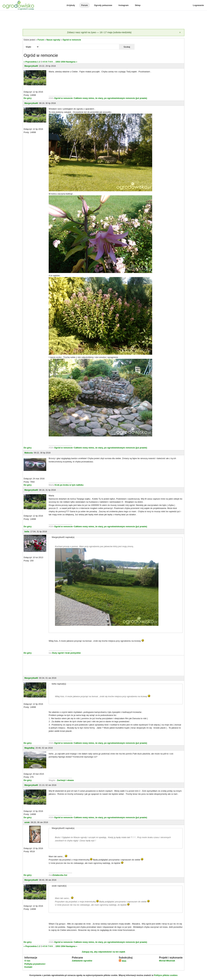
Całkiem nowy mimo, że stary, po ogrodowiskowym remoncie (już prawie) (111, 98)
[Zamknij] (180, 33)
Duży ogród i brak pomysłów (66, 653)
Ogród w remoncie (72, 40)
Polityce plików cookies (166, 975)
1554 (63, 62)
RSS (122, 961)
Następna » (72, 62)
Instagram (124, 5)
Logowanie (198, 5)
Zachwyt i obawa (65, 780)
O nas (27, 961)
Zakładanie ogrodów (82, 961)
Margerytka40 (31, 66)
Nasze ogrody (53, 40)
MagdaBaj (29, 748)
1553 (58, 62)
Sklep (138, 5)
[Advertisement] (103, 20)
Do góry (28, 98)
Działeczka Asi (60, 875)
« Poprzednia (30, 62)
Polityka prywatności (35, 964)
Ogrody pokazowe (103, 5)
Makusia (29, 453)
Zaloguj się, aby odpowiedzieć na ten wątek (103, 952)
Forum (84, 5)
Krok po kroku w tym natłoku (69, 485)
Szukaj (127, 47)
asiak (27, 822)
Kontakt (28, 967)
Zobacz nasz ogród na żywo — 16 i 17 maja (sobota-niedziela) (99, 32)
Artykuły (71, 5)
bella (27, 532)
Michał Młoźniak (167, 961)
